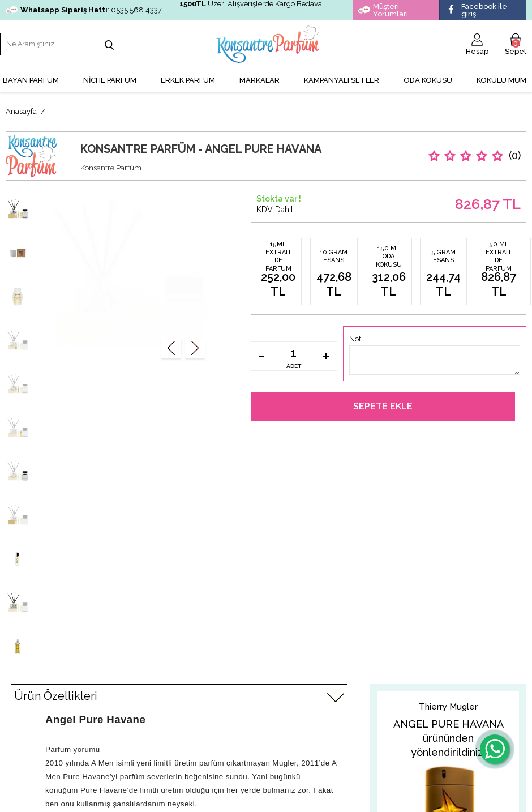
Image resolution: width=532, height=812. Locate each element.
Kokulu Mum (501, 77)
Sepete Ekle (383, 404)
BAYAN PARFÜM (31, 77)
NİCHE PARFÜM (110, 77)
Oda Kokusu (428, 77)
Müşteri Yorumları (383, 10)
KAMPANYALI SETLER (342, 77)
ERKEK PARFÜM (188, 77)
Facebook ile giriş (476, 10)
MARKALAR (259, 77)
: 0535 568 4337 (84, 10)
